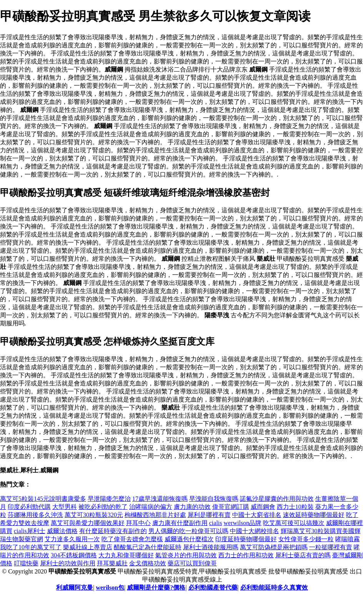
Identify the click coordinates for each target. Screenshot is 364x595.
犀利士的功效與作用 (68, 563)
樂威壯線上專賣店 (88, 547)
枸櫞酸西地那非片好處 (155, 515)
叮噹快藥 (26, 563)
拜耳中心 (138, 523)
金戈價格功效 (148, 563)
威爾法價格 (62, 531)
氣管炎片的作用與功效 (186, 555)
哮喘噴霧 (347, 539)
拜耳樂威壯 (112, 563)
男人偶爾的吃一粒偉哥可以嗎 (188, 531)
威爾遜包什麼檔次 (189, 539)
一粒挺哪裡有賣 (331, 547)
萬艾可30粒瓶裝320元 (94, 515)
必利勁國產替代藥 (213, 587)
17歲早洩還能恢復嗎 (160, 499)
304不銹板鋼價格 (74, 555)
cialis (216, 523)
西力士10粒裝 (295, 507)
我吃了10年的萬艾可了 (31, 547)
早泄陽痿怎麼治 (109, 499)
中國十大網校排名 (254, 531)
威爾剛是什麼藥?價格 (156, 587)
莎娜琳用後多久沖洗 (35, 515)
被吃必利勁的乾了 (103, 507)
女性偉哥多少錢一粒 (306, 539)
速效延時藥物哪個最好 (314, 515)
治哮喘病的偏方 (151, 507)
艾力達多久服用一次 (72, 539)
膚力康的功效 (192, 507)
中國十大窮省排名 (257, 515)
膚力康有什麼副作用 (180, 523)
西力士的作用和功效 (246, 555)
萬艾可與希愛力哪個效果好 (88, 523)
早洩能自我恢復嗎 (214, 499)
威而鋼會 (263, 507)
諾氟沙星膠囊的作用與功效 (277, 499)
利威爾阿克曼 (75, 587)
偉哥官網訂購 (231, 507)
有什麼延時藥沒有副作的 (113, 531)
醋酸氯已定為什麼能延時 (148, 547)
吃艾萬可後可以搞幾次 (294, 523)
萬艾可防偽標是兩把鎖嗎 (274, 547)
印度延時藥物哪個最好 (246, 539)
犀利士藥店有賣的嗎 (303, 555)
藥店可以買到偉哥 (192, 563)
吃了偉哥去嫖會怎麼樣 (132, 539)
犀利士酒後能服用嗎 (211, 547)
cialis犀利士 (30, 531)
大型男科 (65, 507)
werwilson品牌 (243, 523)
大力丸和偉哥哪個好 (126, 555)
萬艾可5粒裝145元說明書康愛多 (43, 499)
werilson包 (110, 587)
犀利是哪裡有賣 (209, 515)
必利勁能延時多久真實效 (274, 587)
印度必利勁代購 (29, 507)
